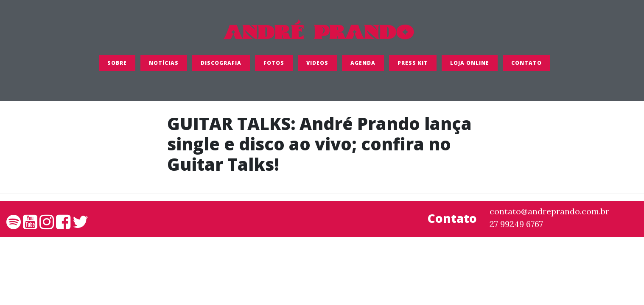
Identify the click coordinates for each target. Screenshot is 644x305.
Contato (526, 65)
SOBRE (117, 65)
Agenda (363, 65)
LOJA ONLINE (470, 65)
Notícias (164, 65)
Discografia (221, 65)
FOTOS (274, 65)
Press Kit (413, 65)
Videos (317, 65)
